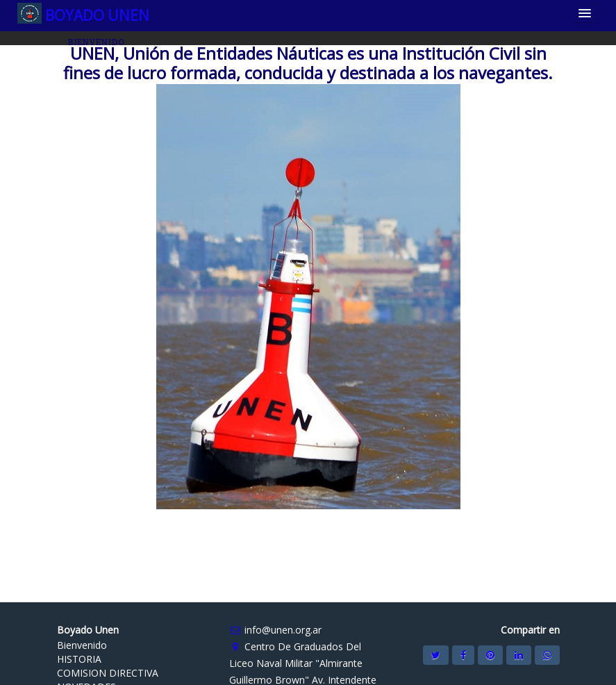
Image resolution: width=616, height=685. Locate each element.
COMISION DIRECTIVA (108, 673)
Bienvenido (82, 645)
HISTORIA (79, 659)
